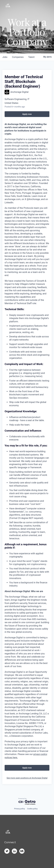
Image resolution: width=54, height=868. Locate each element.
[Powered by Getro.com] (27, 801)
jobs (5, 57)
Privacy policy (19, 809)
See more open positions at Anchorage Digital (27, 778)
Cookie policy (32, 809)
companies (18, 57)
